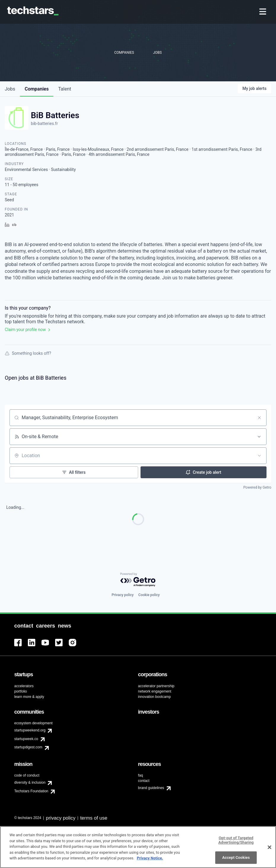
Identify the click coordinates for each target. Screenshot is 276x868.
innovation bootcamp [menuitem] (155, 697)
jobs (10, 89)
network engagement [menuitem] (155, 691)
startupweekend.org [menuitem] (30, 730)
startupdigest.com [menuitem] (28, 747)
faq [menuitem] (141, 775)
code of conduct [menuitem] (27, 775)
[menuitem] (263, 12)
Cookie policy (149, 595)
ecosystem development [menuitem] (33, 723)
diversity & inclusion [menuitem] (30, 783)
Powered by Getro (257, 487)
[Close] (269, 850)
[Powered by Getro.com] (138, 580)
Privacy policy (122, 595)
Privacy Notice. (150, 861)
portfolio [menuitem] (21, 691)
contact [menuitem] (144, 781)
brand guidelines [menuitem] (151, 788)
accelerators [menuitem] (24, 686)
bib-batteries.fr (44, 123)
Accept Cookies (236, 860)
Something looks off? (28, 353)
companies (37, 89)
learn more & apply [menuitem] (29, 697)
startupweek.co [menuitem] (26, 739)
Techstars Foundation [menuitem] (31, 791)
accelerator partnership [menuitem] (156, 686)
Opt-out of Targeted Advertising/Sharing (236, 843)
